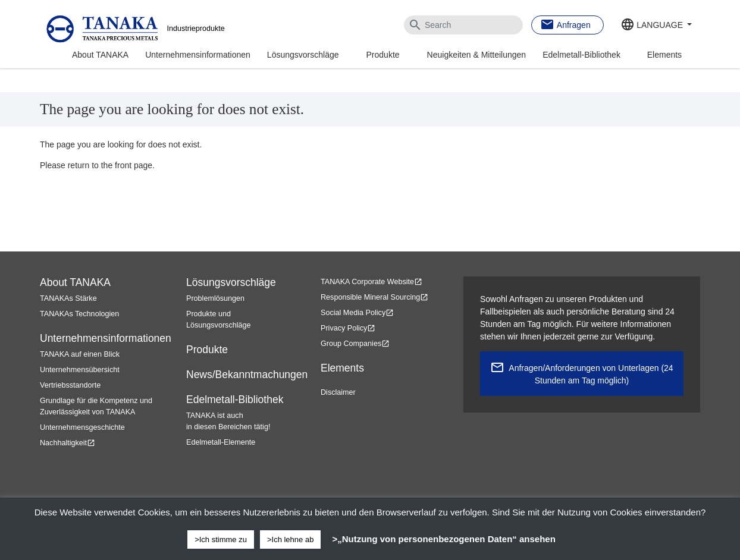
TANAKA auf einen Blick (80, 354)
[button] (656, 26)
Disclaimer (338, 392)
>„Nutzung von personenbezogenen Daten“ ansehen (443, 539)
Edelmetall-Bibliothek (581, 55)
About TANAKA (100, 55)
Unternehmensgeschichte (82, 427)
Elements (664, 55)
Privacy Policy (348, 328)
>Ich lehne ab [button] (290, 539)
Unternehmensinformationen (198, 55)
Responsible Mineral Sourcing (374, 297)
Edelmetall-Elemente (221, 442)
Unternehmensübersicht (80, 370)
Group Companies (355, 344)
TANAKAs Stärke (68, 298)
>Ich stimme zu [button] (221, 539)
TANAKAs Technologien (79, 314)
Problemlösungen (215, 298)
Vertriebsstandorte (70, 385)
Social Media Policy (357, 313)
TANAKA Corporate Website (371, 282)
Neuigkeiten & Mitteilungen (477, 55)
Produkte (383, 55)
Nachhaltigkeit (68, 443)
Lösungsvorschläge (303, 55)
